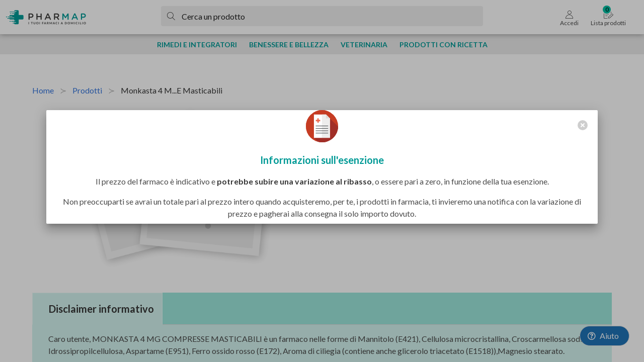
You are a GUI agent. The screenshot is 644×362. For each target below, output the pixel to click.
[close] (583, 125)
